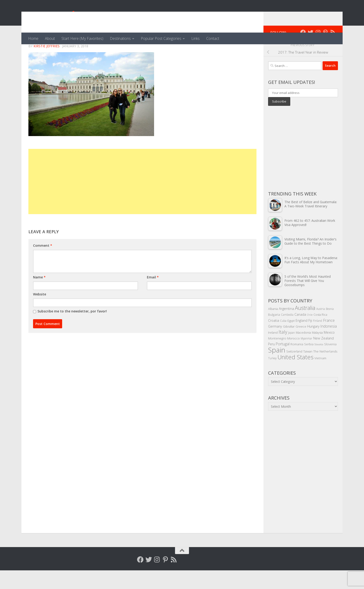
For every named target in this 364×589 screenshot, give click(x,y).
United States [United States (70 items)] (295, 376)
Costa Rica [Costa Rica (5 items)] (320, 333)
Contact (213, 38)
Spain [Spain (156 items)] (277, 369)
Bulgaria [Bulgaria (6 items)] (274, 333)
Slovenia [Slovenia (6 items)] (330, 363)
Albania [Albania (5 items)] (273, 327)
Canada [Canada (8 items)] (300, 333)
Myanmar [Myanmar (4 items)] (307, 357)
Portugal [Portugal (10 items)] (283, 363)
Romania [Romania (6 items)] (297, 363)
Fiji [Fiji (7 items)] (310, 339)
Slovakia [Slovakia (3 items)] (319, 363)
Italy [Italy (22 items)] (283, 351)
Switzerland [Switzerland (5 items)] (294, 370)
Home (33, 38)
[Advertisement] (142, 200)
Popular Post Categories (161, 38)
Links (195, 38)
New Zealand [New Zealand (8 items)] (324, 357)
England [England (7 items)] (302, 339)
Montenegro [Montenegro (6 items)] (277, 357)
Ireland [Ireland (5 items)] (273, 351)
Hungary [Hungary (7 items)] (313, 345)
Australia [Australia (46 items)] (305, 326)
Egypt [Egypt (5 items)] (291, 339)
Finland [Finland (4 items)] (318, 339)
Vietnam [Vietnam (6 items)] (320, 377)
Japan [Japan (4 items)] (292, 351)
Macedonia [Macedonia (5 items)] (303, 351)
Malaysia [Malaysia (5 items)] (317, 351)
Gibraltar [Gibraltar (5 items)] (289, 345)
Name (39, 296)
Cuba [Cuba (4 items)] (283, 339)
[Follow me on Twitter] (310, 51)
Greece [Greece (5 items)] (301, 345)
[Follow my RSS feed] (333, 51)
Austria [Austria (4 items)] (321, 327)
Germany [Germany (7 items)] (275, 345)
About (50, 38)
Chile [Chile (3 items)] (310, 333)
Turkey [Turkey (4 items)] (272, 377)
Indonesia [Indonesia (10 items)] (329, 345)
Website (40, 313)
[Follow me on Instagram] (318, 51)
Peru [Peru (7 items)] (271, 363)
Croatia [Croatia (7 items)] (274, 339)
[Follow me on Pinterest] (325, 51)
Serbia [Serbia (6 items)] (309, 363)
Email (153, 296)
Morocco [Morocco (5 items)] (293, 357)
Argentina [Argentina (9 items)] (286, 327)
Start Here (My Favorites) (82, 38)
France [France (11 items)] (329, 339)
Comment (43, 264)
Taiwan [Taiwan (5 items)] (308, 370)
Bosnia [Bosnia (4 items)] (330, 327)
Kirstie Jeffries (47, 65)
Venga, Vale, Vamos (71, 16)
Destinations (120, 38)
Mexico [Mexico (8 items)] (329, 351)
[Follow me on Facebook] (303, 51)
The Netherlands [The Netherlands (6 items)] (325, 370)
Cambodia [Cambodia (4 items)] (287, 333)
